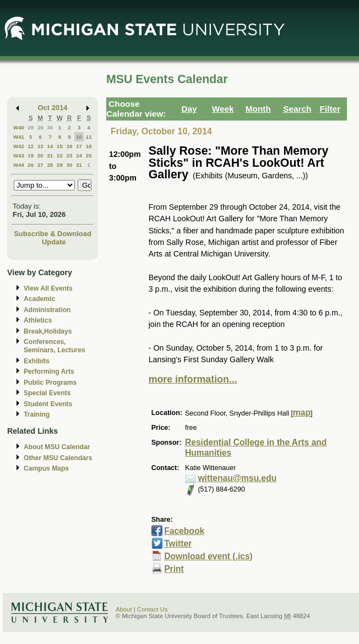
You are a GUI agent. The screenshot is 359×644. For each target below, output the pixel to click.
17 (79, 146)
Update (54, 242)
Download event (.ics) (208, 556)
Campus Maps (46, 468)
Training (37, 414)
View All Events (48, 288)
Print (174, 569)
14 (50, 146)
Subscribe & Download (53, 234)
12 (31, 146)
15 (60, 146)
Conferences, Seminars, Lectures (55, 346)
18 (89, 146)
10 (79, 137)
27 (40, 165)
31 (79, 165)
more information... (193, 379)
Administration (47, 310)
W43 (19, 155)
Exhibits (37, 361)
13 (40, 146)
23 (70, 155)
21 (50, 155)
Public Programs (50, 383)
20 (40, 155)
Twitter (178, 544)
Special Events (47, 393)
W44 (19, 165)
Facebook (184, 531)
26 (31, 165)
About (124, 609)
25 (89, 155)
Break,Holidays (48, 331)
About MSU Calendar (57, 447)
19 (31, 155)
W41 (19, 137)
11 (89, 137)
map (302, 413)
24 (79, 155)
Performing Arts (49, 372)
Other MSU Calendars (58, 458)
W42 (19, 146)
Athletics (38, 320)
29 (40, 127)
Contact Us (153, 609)
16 (70, 146)
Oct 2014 (53, 108)
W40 (19, 127)
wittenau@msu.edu (237, 478)
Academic (39, 299)
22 (60, 155)
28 (31, 127)
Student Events (48, 404)
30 (50, 127)
